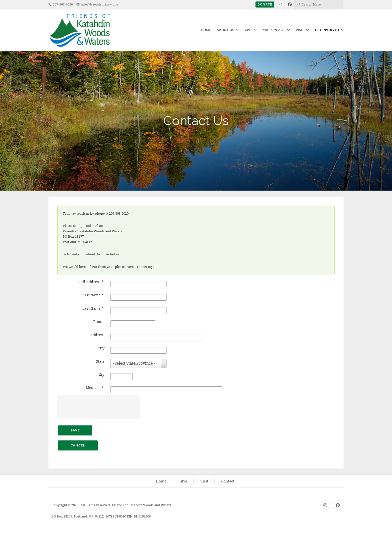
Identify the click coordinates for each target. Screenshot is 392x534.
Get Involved (327, 30)
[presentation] (100, 406)
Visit (300, 30)
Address (97, 335)
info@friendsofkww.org (99, 4)
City (101, 348)
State (100, 361)
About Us (225, 30)
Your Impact (274, 30)
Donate (265, 5)
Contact (228, 481)
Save (75, 430)
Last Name (93, 308)
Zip (102, 374)
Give (249, 30)
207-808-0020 (63, 4)
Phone (99, 322)
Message (94, 388)
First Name (92, 295)
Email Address (89, 282)
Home (206, 30)
